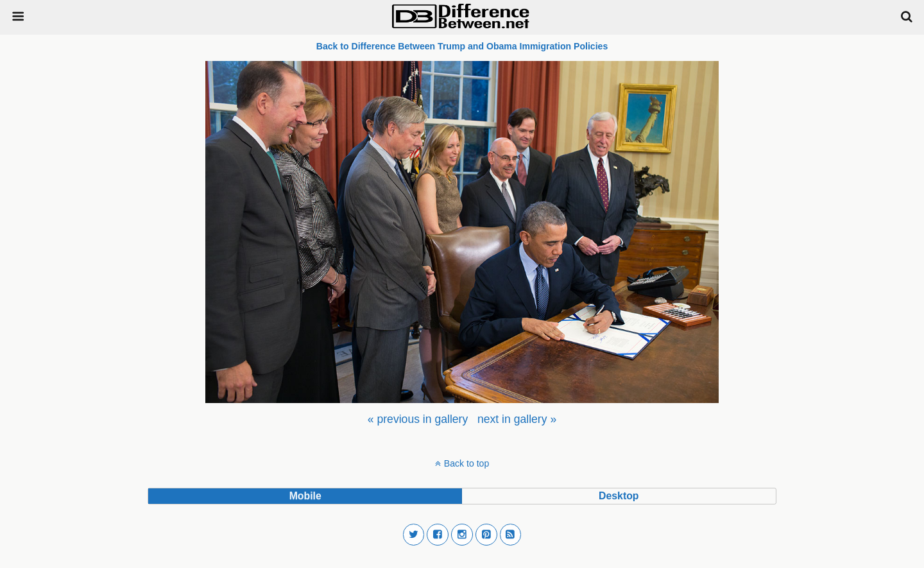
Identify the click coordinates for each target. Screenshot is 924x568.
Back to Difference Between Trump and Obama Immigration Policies (462, 46)
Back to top (466, 463)
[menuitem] (418, 419)
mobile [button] (305, 496)
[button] (414, 535)
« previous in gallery (418, 419)
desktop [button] (619, 496)
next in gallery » (517, 419)
